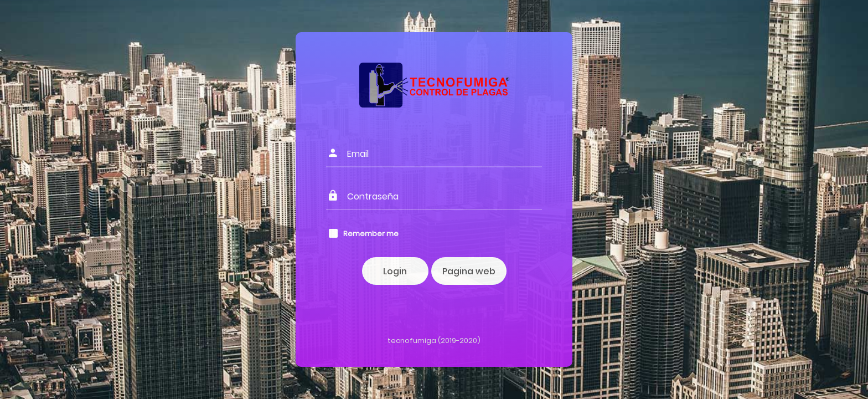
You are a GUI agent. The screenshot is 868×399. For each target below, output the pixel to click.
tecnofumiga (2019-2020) (434, 341)
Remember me (371, 234)
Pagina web (469, 271)
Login (395, 271)
